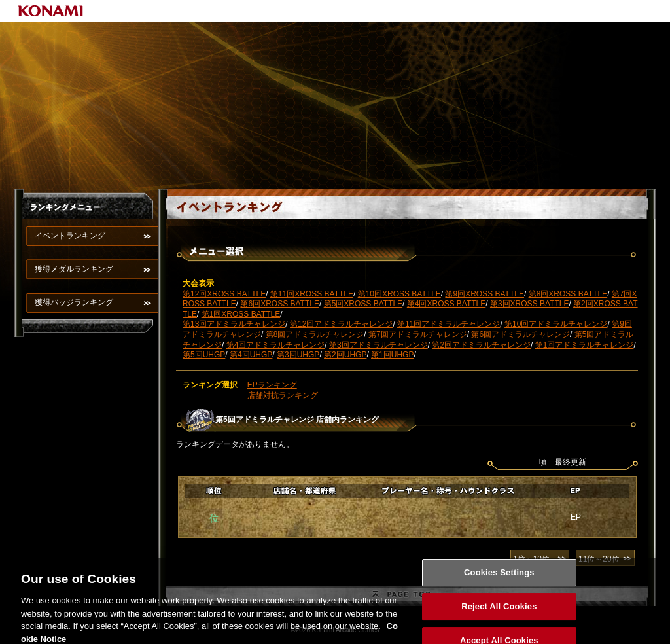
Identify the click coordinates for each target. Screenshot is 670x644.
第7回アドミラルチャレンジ (418, 334)
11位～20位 (599, 559)
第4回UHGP (251, 355)
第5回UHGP (204, 355)
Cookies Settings (499, 578)
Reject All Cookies (499, 612)
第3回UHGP (298, 355)
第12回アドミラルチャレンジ (341, 324)
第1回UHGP (392, 355)
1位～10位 (531, 559)
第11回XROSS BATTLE (312, 294)
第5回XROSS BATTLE (363, 304)
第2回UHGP (345, 355)
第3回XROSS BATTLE (529, 304)
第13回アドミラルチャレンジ (234, 324)
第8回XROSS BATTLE (568, 294)
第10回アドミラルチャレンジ (556, 324)
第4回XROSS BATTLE (446, 304)
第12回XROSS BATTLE (224, 294)
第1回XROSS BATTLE (241, 314)
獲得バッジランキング (74, 302)
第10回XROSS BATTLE (399, 294)
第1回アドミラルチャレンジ (585, 345)
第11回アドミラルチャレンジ (449, 324)
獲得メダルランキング (74, 269)
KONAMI (51, 11)
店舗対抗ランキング (283, 395)
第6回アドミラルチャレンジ (520, 334)
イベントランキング (70, 236)
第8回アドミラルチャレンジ (315, 334)
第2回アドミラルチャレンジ (481, 345)
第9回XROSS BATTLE (484, 294)
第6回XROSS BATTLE (279, 304)
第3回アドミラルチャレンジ (379, 345)
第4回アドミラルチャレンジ (276, 345)
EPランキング (272, 385)
